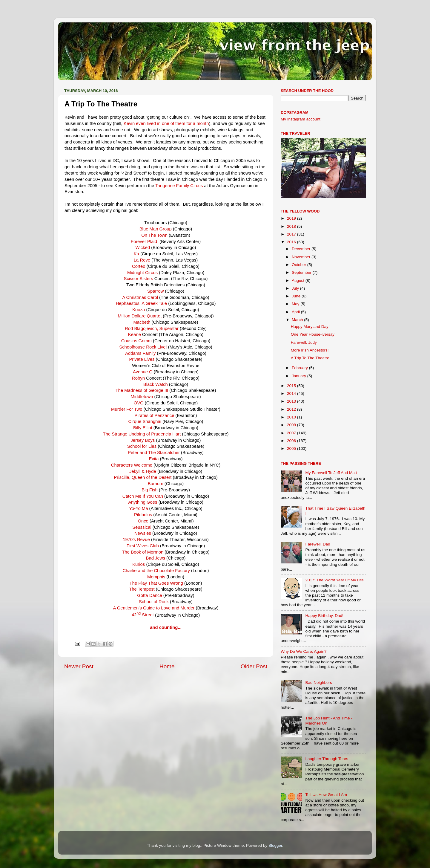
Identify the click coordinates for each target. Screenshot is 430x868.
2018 (292, 226)
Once (144, 521)
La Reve (142, 260)
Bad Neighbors (318, 683)
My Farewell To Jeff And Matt (331, 473)
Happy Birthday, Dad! (324, 616)
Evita (154, 459)
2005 (292, 448)
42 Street (143, 615)
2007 (292, 433)
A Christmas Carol (140, 297)
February (300, 368)
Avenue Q (143, 372)
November (302, 257)
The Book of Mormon (143, 552)
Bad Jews (156, 558)
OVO (139, 403)
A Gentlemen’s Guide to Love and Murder (154, 608)
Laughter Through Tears (327, 759)
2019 (292, 218)
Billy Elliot (143, 428)
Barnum (156, 484)
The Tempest (142, 589)
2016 (292, 242)
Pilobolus (143, 515)
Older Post (254, 666)
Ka (137, 254)
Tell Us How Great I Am (326, 795)
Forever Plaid (144, 242)
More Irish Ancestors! (310, 350)
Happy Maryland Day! (310, 327)
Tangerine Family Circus (180, 186)
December (302, 249)
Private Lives (142, 359)
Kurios (139, 564)
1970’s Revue (136, 540)
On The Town (154, 235)
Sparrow (155, 291)
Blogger (275, 845)
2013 (292, 401)
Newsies (143, 533)
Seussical (142, 527)
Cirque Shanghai (146, 421)
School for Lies (142, 446)
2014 (292, 393)
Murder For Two (127, 409)
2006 (292, 441)
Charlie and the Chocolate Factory (156, 571)
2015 (292, 386)
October (300, 265)
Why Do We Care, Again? (304, 651)
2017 (292, 234)
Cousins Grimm (136, 341)
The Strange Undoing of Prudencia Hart (142, 434)
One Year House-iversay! (313, 334)
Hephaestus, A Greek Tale (142, 303)
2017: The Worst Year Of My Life (334, 580)
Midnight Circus (142, 273)
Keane (135, 334)
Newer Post (79, 666)
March (298, 320)
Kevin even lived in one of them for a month (166, 123)
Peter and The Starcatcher (154, 453)
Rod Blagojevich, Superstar (152, 328)
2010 (292, 417)
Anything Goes (143, 502)
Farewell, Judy (304, 342)
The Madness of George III (142, 390)
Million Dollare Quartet (140, 316)
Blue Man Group (156, 229)
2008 (292, 425)
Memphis (156, 577)
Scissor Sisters (138, 279)
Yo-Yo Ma (138, 508)
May (296, 304)
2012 (292, 409)
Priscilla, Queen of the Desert (143, 477)
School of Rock (154, 602)
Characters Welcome (132, 465)
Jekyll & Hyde (143, 471)
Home (167, 666)
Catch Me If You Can (143, 496)
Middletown (142, 397)
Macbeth (142, 322)
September (302, 272)
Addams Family (141, 353)
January (300, 376)
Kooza (139, 310)
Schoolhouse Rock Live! (143, 347)
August (299, 281)
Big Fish (150, 490)
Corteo (139, 266)
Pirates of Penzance (155, 415)
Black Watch (156, 384)
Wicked (143, 247)
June (297, 296)
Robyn (138, 378)
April (296, 312)
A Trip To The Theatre (310, 358)
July (296, 288)
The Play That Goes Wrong (156, 583)
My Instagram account (301, 119)
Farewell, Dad (318, 544)
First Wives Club (143, 546)
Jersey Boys (143, 440)
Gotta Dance (149, 595)
